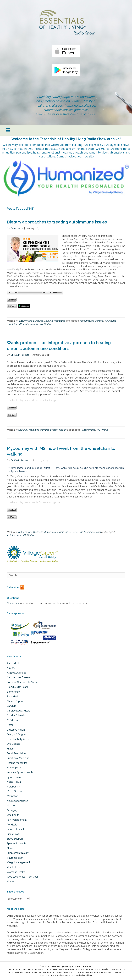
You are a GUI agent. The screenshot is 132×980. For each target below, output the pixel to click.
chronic (99, 321)
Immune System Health (53, 430)
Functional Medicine (18, 758)
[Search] (66, 575)
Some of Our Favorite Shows (23, 682)
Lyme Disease (15, 777)
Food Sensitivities (16, 753)
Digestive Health (16, 730)
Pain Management (17, 820)
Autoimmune (87, 321)
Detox (10, 725)
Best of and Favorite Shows (85, 532)
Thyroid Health (15, 858)
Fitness (11, 749)
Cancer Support (16, 701)
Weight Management (18, 862)
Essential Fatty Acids (18, 739)
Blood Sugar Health (18, 687)
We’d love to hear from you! (22, 877)
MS (20, 324)
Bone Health (14, 692)
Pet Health (12, 825)
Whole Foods (15, 867)
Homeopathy (14, 768)
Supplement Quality (18, 853)
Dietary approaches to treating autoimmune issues (57, 222)
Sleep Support (15, 839)
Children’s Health (16, 715)
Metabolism (13, 787)
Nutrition (12, 806)
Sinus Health (14, 834)
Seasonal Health (16, 829)
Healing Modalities (55, 321)
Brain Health (13, 697)
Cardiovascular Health (19, 711)
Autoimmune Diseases (31, 321)
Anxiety (11, 668)
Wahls (48, 324)
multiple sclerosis (33, 324)
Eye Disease (14, 744)
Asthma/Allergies (16, 673)
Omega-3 (12, 810)
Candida (11, 706)
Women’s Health (16, 872)
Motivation (13, 796)
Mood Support (15, 791)
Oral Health (13, 815)
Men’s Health (14, 782)
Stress (10, 848)
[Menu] (8, 130)
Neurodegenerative (18, 801)
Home (10, 882)
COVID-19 (12, 720)
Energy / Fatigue (16, 734)
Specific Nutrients (16, 844)
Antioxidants (14, 663)
